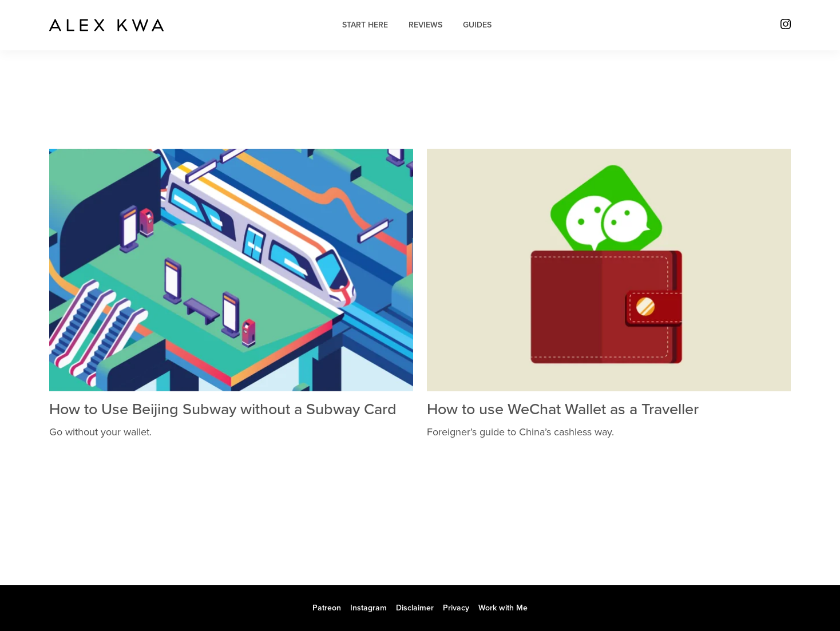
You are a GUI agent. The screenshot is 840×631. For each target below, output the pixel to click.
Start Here (365, 25)
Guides (477, 25)
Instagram (369, 608)
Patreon (327, 608)
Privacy (456, 608)
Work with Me (503, 608)
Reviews (425, 25)
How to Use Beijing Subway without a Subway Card (223, 409)
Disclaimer (415, 608)
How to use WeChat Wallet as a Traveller (563, 409)
